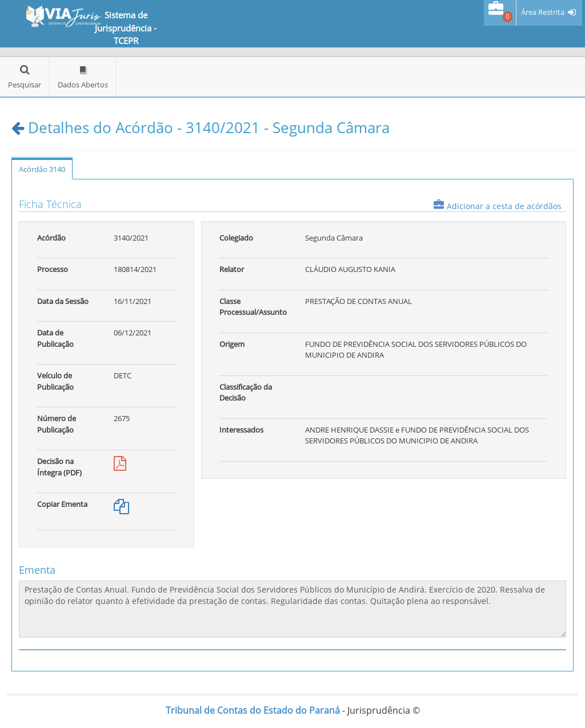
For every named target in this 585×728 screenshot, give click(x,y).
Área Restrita (543, 12)
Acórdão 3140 (42, 169)
